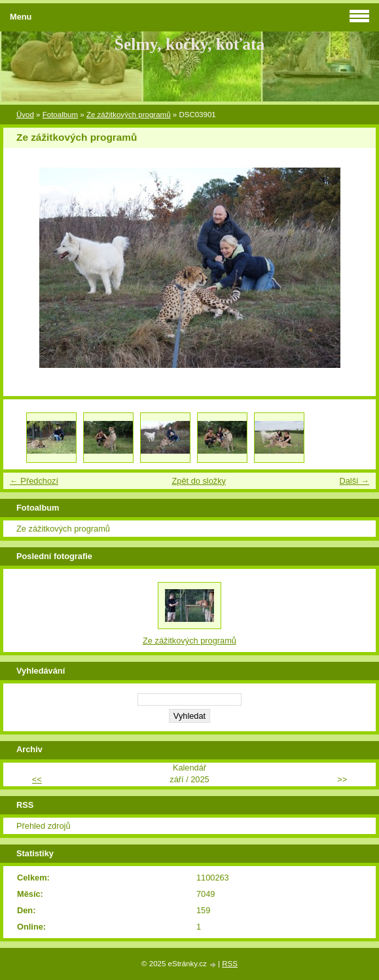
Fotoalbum (60, 115)
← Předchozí (34, 481)
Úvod (25, 115)
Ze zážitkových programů (129, 115)
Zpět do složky (199, 481)
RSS (230, 964)
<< (37, 779)
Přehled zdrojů (44, 826)
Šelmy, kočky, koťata (190, 44)
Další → (354, 481)
